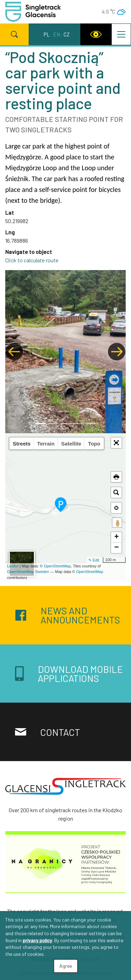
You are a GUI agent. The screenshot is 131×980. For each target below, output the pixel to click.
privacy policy (37, 940)
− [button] (117, 548)
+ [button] (117, 537)
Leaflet (13, 566)
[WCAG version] (96, 34)
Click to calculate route (32, 260)
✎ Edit (94, 560)
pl (47, 34)
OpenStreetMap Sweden (28, 572)
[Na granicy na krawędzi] (65, 864)
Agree (66, 966)
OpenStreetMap (57, 566)
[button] (14, 352)
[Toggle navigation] (121, 34)
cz (67, 34)
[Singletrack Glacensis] (65, 789)
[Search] (14, 34)
